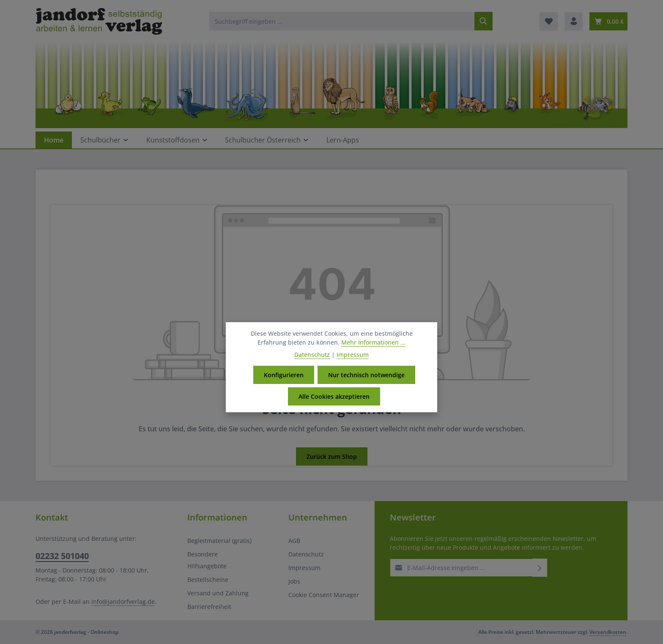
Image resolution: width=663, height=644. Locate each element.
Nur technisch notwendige (366, 384)
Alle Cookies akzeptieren (334, 405)
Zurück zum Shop (332, 456)
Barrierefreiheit (209, 607)
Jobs (294, 581)
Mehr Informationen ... (373, 351)
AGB (294, 541)
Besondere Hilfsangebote (207, 560)
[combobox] (342, 21)
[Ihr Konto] (574, 21)
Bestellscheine (208, 580)
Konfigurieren (284, 384)
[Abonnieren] (540, 568)
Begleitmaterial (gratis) (219, 541)
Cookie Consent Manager (324, 595)
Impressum (304, 568)
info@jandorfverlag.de (123, 602)
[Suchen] (484, 21)
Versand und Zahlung (218, 593)
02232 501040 (62, 556)
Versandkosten (608, 632)
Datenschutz (306, 554)
